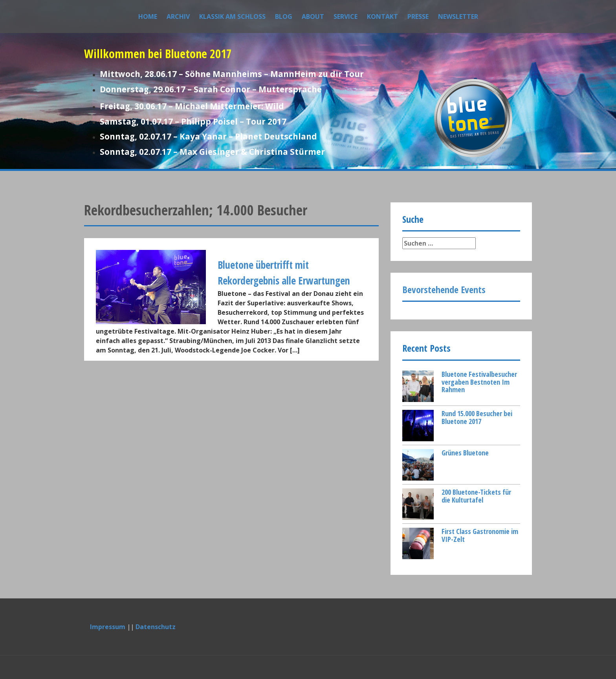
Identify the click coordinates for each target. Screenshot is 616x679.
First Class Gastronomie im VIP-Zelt (480, 535)
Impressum (108, 627)
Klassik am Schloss (232, 17)
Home (148, 17)
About (313, 17)
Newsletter (458, 17)
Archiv (178, 17)
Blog (284, 17)
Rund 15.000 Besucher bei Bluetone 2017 (477, 417)
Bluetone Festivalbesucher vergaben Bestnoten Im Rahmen (479, 382)
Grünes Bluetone (465, 453)
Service (346, 17)
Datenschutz (156, 627)
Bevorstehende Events (444, 289)
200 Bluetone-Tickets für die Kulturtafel (476, 496)
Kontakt (382, 17)
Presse (418, 17)
